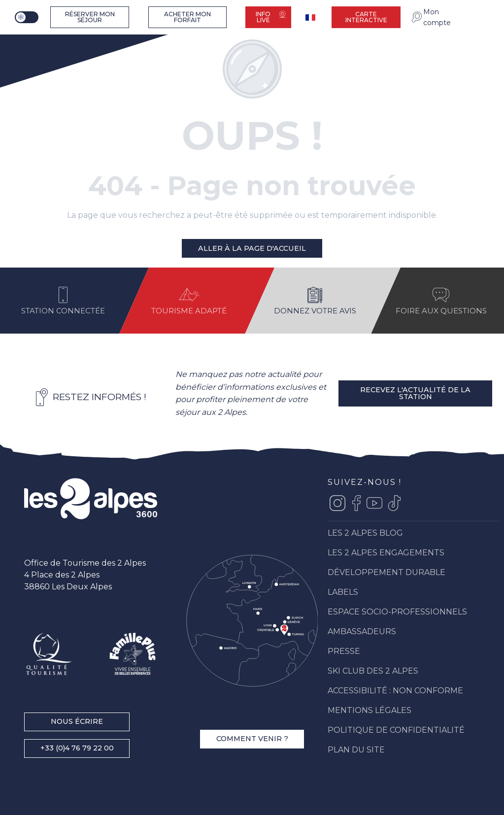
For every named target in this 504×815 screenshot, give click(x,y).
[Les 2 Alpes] (48, 50)
